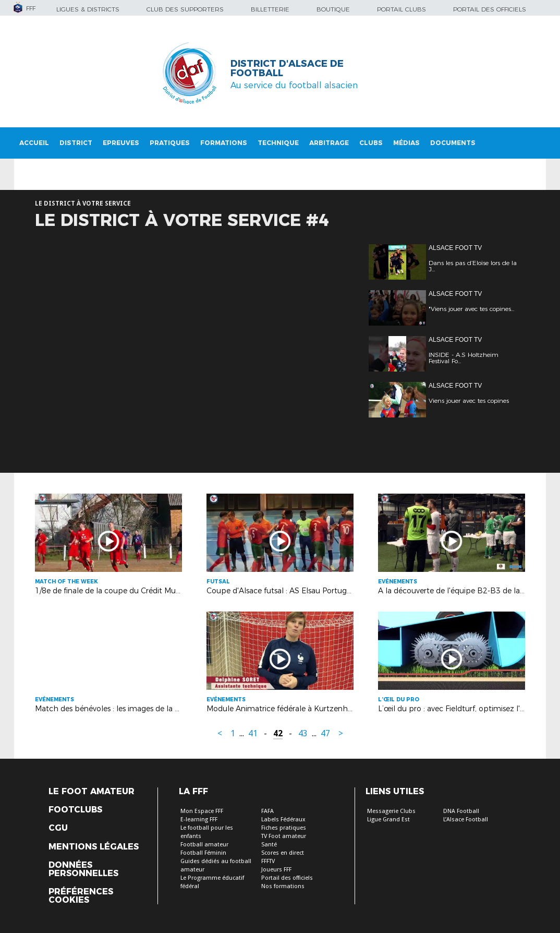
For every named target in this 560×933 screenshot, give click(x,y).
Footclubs (75, 810)
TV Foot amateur (284, 836)
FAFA (267, 811)
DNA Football (461, 811)
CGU (58, 828)
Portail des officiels (490, 9)
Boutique (333, 9)
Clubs (371, 143)
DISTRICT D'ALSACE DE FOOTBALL (287, 68)
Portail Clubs (401, 9)
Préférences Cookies (81, 896)
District (76, 143)
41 (253, 733)
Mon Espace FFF (202, 811)
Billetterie (270, 9)
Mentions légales (94, 847)
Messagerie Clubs (391, 811)
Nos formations (283, 886)
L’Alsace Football (466, 820)
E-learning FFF (199, 820)
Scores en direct (283, 853)
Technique (278, 143)
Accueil (34, 143)
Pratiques (170, 143)
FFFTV (268, 861)
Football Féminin (203, 853)
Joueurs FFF (276, 870)
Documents (453, 143)
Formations (224, 143)
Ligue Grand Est (388, 820)
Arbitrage (329, 143)
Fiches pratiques (284, 828)
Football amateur (204, 845)
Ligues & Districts (88, 9)
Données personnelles (83, 869)
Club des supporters (185, 9)
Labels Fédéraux (283, 820)
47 (325, 733)
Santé (269, 845)
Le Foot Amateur (92, 792)
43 (303, 733)
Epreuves (121, 143)
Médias (406, 143)
